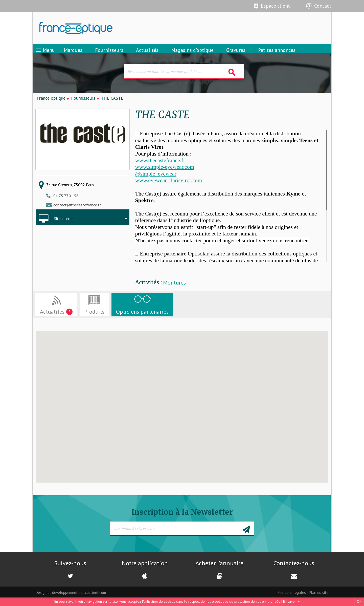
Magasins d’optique (192, 54)
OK (359, 601)
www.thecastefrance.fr (160, 168)
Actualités (147, 54)
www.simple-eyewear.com (165, 174)
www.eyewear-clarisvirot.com (169, 188)
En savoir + (291, 601)
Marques (73, 54)
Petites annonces (277, 54)
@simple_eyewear (156, 181)
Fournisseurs (109, 54)
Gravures (236, 54)
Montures (174, 290)
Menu (45, 54)
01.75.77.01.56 (66, 203)
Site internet (65, 226)
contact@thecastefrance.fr (77, 212)
